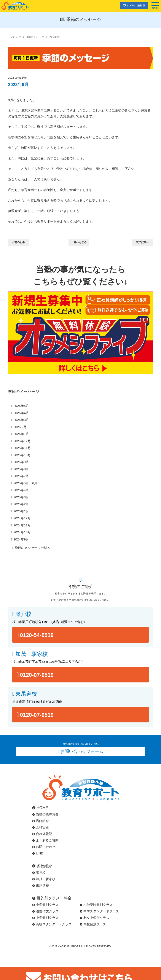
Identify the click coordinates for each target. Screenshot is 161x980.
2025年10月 (22, 455)
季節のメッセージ (35, 37)
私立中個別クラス (95, 918)
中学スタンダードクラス (99, 911)
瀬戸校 (23, 614)
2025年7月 (21, 476)
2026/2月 (20, 427)
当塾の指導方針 (45, 814)
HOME (40, 808)
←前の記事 (18, 242)
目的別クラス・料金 (52, 898)
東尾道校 (26, 694)
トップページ (14, 37)
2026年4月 (21, 413)
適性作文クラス (45, 911)
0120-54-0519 (37, 635)
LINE (38, 853)
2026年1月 (21, 434)
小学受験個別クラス (96, 905)
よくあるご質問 (45, 840)
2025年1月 (21, 511)
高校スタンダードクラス (52, 924)
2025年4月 (21, 490)
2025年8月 (21, 469)
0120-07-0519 (37, 675)
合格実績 (41, 827)
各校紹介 (42, 866)
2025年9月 (21, 462)
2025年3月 (21, 497)
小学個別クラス (45, 905)
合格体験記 (42, 834)
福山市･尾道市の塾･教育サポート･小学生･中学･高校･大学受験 (15, 5)
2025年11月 (22, 448)
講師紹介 (41, 821)
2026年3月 (21, 420)
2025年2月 (21, 504)
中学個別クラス (45, 918)
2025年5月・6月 (25, 483)
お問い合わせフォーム (82, 751)
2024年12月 (22, 518)
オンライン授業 (134, 6)
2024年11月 (22, 525)
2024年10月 (22, 532)
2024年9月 (21, 539)
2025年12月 (22, 441)
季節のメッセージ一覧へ (33, 548)
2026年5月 (21, 406)
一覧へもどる (79, 242)
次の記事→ (143, 242)
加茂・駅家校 (32, 654)
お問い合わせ (44, 847)
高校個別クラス (93, 924)
